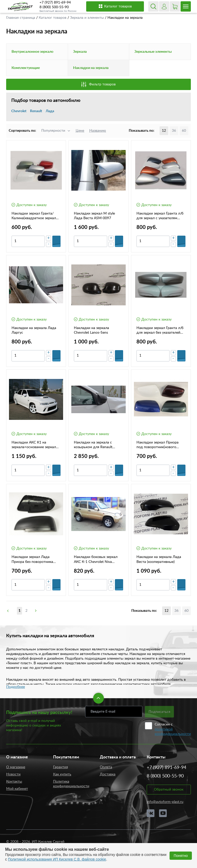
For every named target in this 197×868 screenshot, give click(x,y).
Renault (36, 111)
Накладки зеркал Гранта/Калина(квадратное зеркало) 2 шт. (35, 216)
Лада (50, 111)
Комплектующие (26, 68)
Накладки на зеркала (91, 68)
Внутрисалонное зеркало (32, 52)
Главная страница (21, 18)
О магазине (16, 767)
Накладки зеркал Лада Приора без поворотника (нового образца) (32, 560)
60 (184, 131)
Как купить (62, 774)
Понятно (181, 856)
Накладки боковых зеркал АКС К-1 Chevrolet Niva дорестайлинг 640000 (96, 560)
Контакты (14, 782)
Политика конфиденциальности (71, 784)
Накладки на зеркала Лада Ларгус (34, 330)
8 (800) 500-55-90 (54, 7)
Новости (13, 774)
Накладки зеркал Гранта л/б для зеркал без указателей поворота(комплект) (160, 331)
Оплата (106, 767)
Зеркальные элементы (153, 52)
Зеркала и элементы (87, 18)
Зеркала (80, 52)
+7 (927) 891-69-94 (55, 3)
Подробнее (16, 687)
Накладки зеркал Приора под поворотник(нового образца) (157, 445)
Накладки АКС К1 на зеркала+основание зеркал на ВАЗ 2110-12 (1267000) (34, 445)
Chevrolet (19, 111)
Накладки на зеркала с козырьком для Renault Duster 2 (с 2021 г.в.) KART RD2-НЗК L (96, 445)
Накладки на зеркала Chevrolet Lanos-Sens (91, 330)
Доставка (108, 774)
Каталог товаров (115, 6)
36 (174, 131)
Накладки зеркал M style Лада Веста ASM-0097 (94, 216)
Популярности (53, 131)
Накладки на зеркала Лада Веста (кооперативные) (159, 559)
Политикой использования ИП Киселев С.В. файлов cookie (57, 859)
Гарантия (61, 767)
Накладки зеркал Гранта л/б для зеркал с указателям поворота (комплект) (160, 216)
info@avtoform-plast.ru (165, 802)
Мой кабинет (17, 789)
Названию (98, 131)
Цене (80, 131)
